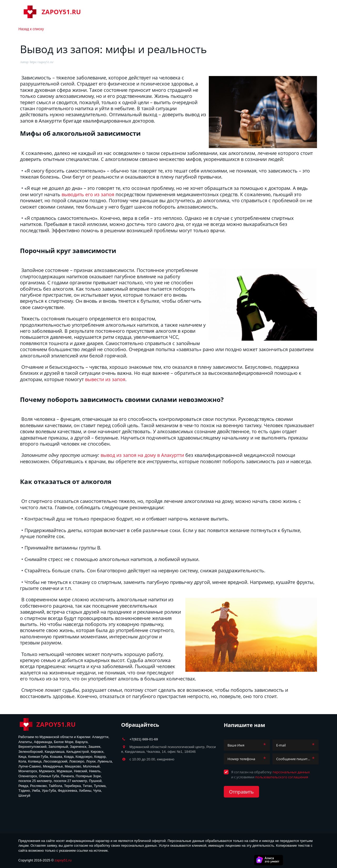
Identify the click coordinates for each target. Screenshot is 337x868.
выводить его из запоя (88, 194)
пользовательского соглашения (282, 777)
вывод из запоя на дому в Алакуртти (142, 455)
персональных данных (291, 772)
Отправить (241, 792)
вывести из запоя (105, 379)
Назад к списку (31, 29)
